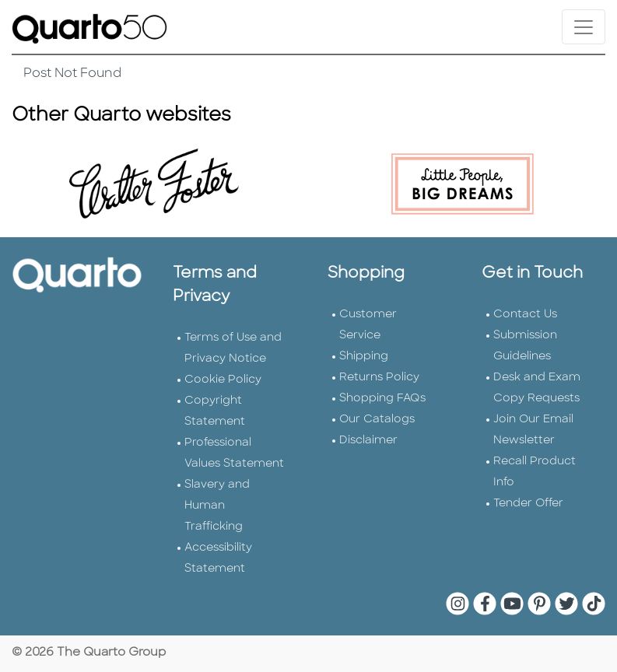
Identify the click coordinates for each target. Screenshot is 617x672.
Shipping (364, 357)
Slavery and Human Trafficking (217, 506)
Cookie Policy (223, 380)
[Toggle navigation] (584, 27)
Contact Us (525, 315)
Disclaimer (368, 441)
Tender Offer (528, 504)
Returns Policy (379, 378)
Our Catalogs (377, 420)
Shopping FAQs (382, 399)
